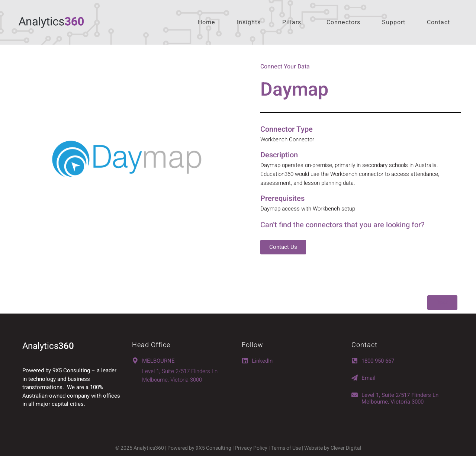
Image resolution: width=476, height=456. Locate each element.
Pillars (292, 22)
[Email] (355, 378)
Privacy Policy (251, 448)
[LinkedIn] (245, 361)
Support (394, 22)
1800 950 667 (378, 361)
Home (207, 22)
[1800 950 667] (355, 361)
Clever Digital (346, 448)
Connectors (343, 22)
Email (369, 378)
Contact (438, 22)
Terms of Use (286, 448)
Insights (249, 22)
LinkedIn (262, 361)
